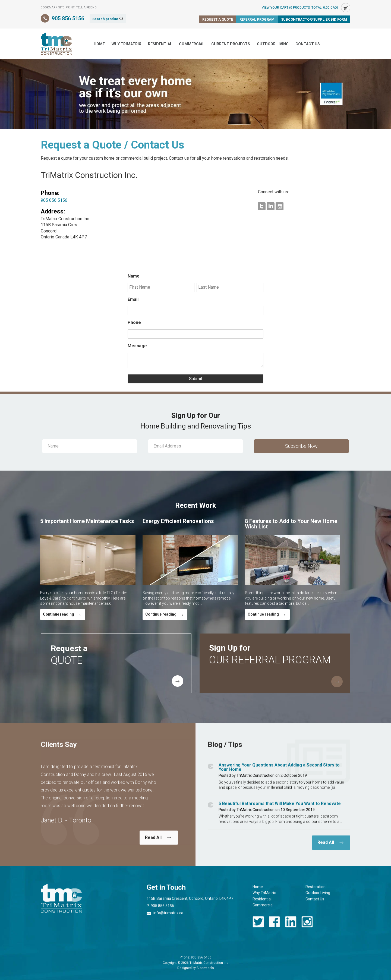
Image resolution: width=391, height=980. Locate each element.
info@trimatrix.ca (168, 918)
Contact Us (308, 44)
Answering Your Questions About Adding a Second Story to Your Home (279, 772)
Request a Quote (218, 19)
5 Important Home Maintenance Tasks (87, 521)
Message (137, 346)
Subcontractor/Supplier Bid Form (314, 19)
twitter (258, 927)
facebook (275, 927)
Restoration (316, 891)
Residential (160, 44)
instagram (307, 927)
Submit (195, 379)
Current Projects (231, 44)
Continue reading (59, 614)
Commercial (192, 44)
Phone (134, 322)
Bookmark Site (53, 7)
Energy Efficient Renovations (178, 521)
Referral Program (257, 19)
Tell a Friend (86, 7)
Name (134, 276)
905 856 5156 (68, 18)
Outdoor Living (273, 44)
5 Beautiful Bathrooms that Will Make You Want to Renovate (280, 808)
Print (70, 7)
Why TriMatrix (126, 44)
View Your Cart (300, 8)
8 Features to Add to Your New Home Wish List (291, 524)
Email (133, 299)
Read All (153, 842)
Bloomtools (205, 972)
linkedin (291, 927)
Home (99, 44)
